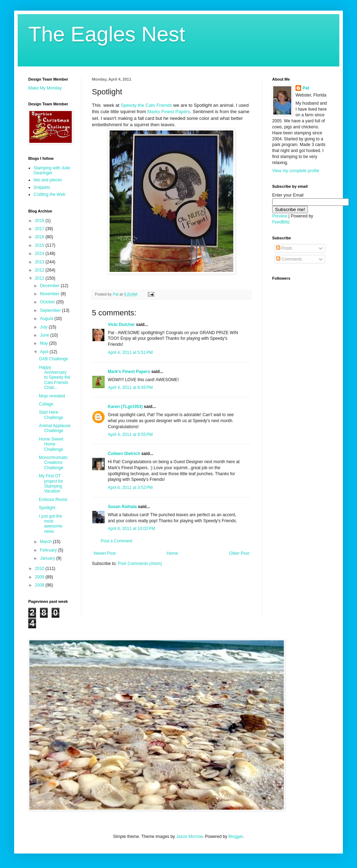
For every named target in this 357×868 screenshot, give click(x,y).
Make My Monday (45, 88)
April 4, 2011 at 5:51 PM (130, 353)
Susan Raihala (122, 507)
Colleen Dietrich (124, 454)
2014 (40, 254)
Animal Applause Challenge (55, 428)
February (49, 550)
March (46, 542)
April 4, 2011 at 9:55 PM (130, 435)
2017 (40, 229)
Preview (280, 216)
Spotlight (47, 508)
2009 (40, 577)
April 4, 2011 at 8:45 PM (130, 388)
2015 (40, 245)
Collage (46, 404)
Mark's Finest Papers (129, 372)
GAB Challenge (54, 359)
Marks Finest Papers (169, 112)
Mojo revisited (52, 396)
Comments (289, 259)
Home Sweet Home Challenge (51, 444)
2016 (40, 237)
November (50, 294)
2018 (40, 221)
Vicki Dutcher (121, 325)
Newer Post (105, 553)
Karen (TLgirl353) (125, 407)
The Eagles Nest (107, 34)
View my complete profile (296, 171)
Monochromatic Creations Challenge (53, 463)
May (45, 343)
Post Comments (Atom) (140, 564)
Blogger (236, 837)
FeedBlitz (281, 222)
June (45, 335)
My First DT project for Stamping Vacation (51, 483)
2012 (40, 270)
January (48, 558)
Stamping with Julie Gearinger (52, 170)
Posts (284, 248)
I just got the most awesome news (51, 524)
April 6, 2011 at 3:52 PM (130, 488)
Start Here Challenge (51, 415)
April (45, 352)
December (50, 286)
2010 (40, 569)
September (51, 310)
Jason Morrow (189, 837)
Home (172, 553)
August (47, 319)
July (44, 327)
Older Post (239, 553)
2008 (40, 585)
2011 (40, 278)
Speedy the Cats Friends (146, 105)
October (48, 302)
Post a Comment (116, 541)
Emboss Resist (53, 500)
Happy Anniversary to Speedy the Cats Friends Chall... (55, 378)
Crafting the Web (49, 194)
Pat (306, 88)
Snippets (42, 187)
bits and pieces (48, 180)
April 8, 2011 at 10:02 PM (131, 529)
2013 (40, 262)
